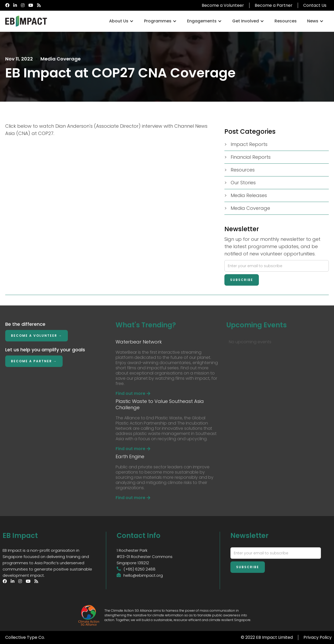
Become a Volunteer (223, 5)
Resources (286, 21)
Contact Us (315, 5)
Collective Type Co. (25, 637)
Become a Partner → (34, 361)
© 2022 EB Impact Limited (267, 637)
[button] (121, 21)
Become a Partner (274, 5)
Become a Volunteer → (37, 336)
